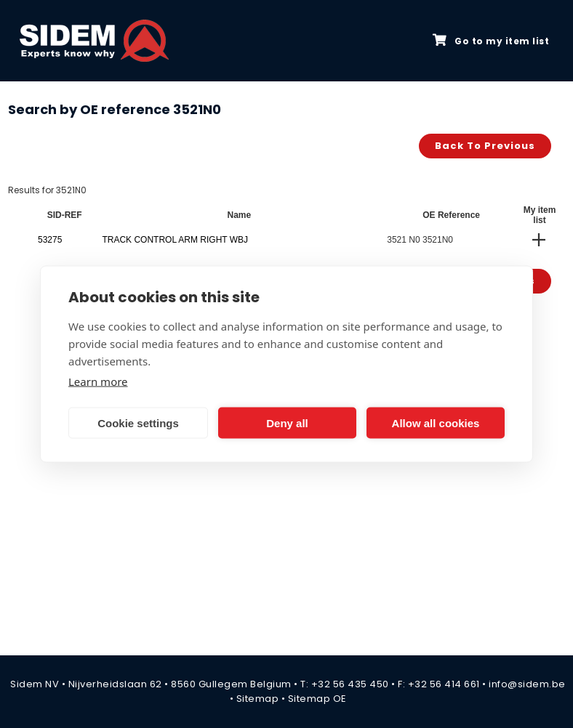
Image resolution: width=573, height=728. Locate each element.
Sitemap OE (317, 699)
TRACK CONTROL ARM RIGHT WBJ (175, 240)
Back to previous (485, 146)
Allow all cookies (436, 422)
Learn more (98, 381)
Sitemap (258, 699)
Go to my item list (491, 41)
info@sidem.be (527, 684)
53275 (50, 240)
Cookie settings (138, 422)
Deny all (287, 422)
